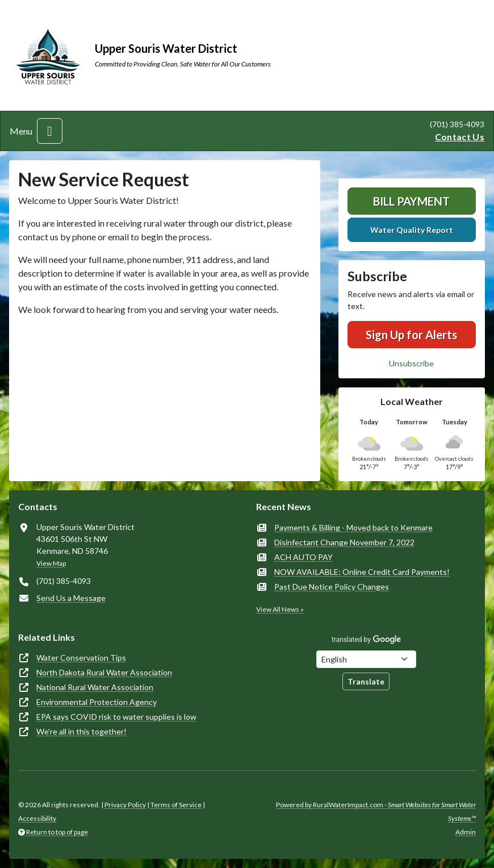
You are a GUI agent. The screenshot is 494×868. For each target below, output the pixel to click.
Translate (366, 681)
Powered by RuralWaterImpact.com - (376, 811)
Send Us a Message (71, 598)
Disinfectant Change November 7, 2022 (344, 542)
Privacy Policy (125, 805)
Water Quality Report (412, 230)
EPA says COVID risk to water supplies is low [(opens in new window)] (116, 717)
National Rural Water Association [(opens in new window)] (95, 687)
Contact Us (460, 137)
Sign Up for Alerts (411, 335)
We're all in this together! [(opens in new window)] (81, 731)
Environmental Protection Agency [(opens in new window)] (97, 702)
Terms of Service (176, 805)
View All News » (280, 609)
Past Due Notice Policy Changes (332, 587)
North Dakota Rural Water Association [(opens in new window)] (104, 672)
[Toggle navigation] (50, 131)
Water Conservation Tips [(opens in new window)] (81, 658)
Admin (466, 832)
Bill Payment (411, 201)
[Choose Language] (366, 659)
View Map (51, 563)
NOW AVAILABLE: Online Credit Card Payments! (362, 572)
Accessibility (37, 818)
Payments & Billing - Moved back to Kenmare (353, 527)
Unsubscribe (411, 363)
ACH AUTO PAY (303, 557)
